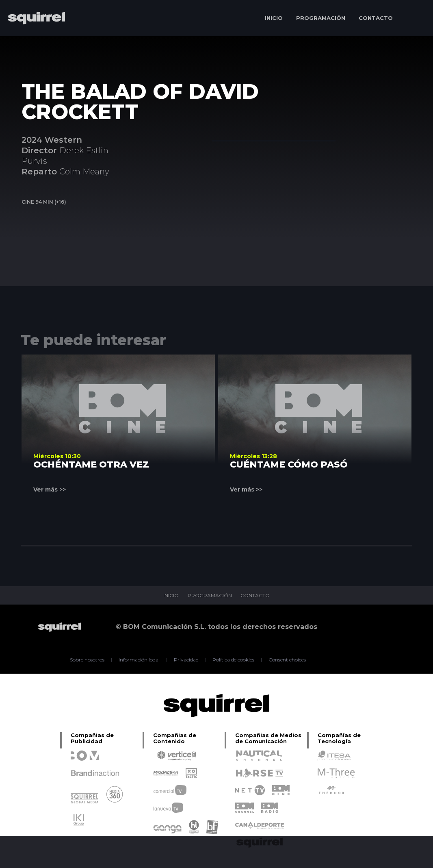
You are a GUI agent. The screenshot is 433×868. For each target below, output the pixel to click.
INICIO (274, 18)
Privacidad (186, 660)
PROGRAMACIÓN (321, 18)
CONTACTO (376, 18)
